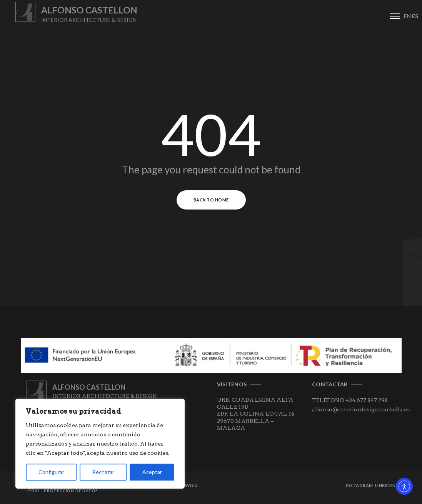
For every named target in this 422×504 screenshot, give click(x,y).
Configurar (51, 472)
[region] (100, 444)
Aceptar (152, 472)
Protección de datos (71, 491)
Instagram (359, 485)
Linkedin (385, 485)
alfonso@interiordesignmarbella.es (361, 409)
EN (407, 16)
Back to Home (211, 200)
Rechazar (103, 472)
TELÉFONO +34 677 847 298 (350, 400)
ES (415, 16)
